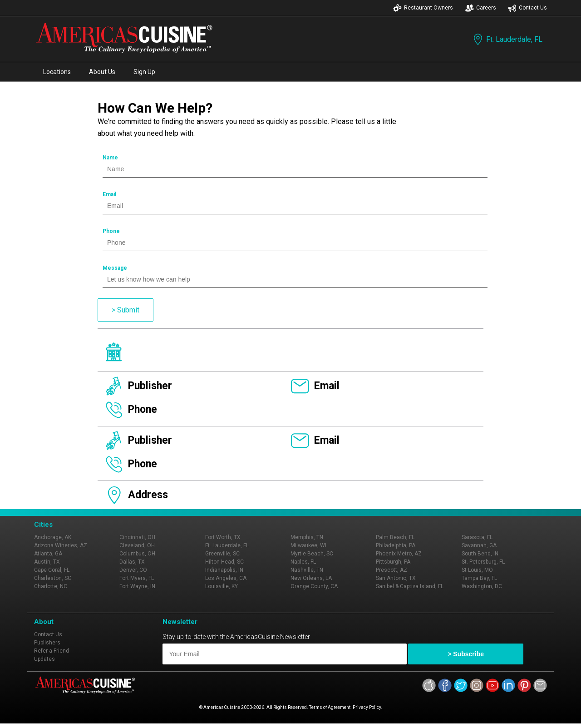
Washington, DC (482, 586)
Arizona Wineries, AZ (61, 545)
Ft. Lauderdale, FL (507, 39)
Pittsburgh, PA (393, 562)
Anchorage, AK (53, 537)
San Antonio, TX (396, 578)
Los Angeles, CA (226, 578)
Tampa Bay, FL (479, 578)
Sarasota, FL (477, 537)
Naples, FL (303, 562)
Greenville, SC (222, 554)
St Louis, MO (477, 570)
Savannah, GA (479, 545)
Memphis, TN (307, 537)
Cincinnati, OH (137, 537)
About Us (102, 72)
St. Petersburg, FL (483, 562)
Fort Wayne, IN (137, 586)
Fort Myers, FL (137, 578)
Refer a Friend (52, 651)
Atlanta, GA (48, 554)
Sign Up (144, 72)
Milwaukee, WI (308, 545)
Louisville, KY (222, 586)
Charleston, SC (53, 578)
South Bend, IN (480, 554)
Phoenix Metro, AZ (399, 554)
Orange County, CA (314, 586)
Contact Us (527, 8)
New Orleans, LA (311, 578)
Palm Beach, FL (395, 537)
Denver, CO (133, 570)
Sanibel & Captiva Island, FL (410, 586)
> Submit (126, 310)
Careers (481, 8)
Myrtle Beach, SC (312, 554)
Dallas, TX (132, 562)
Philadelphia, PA (396, 545)
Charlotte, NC (51, 586)
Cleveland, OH (137, 545)
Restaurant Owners (423, 8)
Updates (44, 659)
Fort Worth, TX (223, 537)
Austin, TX (47, 562)
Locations (57, 72)
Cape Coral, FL (52, 570)
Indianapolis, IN (224, 570)
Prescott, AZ (391, 570)
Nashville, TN (307, 570)
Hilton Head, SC (224, 562)
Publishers (47, 643)
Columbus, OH (137, 554)
